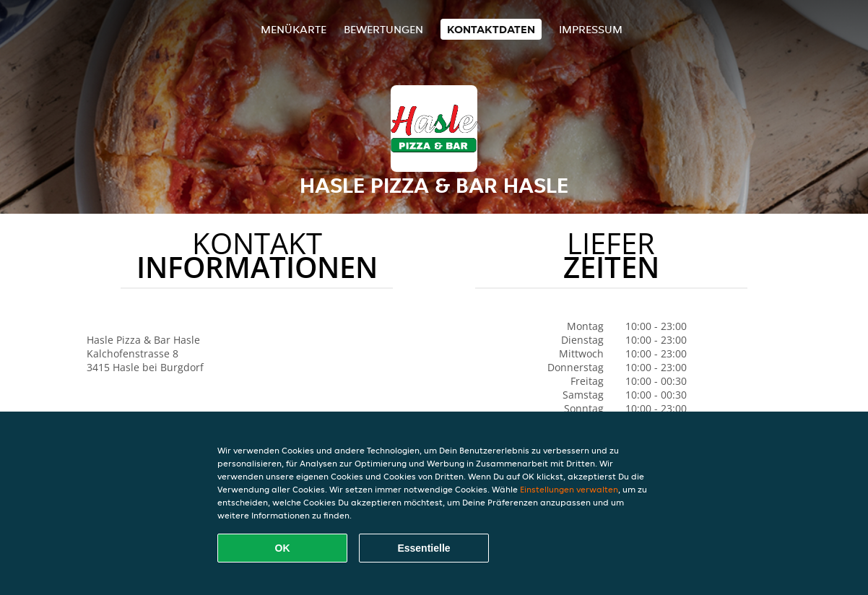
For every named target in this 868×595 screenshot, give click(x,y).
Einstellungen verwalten (569, 489)
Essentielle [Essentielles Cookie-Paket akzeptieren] (424, 548)
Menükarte (294, 29)
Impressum (591, 29)
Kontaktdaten (491, 29)
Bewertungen (383, 29)
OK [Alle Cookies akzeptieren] (283, 548)
